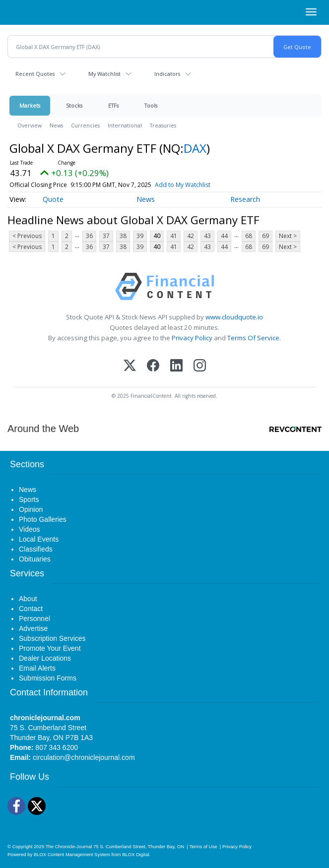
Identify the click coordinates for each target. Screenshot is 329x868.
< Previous (27, 236)
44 (224, 236)
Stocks (74, 105)
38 (123, 236)
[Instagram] (200, 366)
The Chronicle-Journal (69, 846)
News (56, 125)
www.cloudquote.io (234, 317)
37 (106, 236)
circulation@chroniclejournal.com (84, 757)
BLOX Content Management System (72, 854)
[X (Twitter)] (130, 366)
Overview (30, 125)
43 (207, 236)
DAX (195, 148)
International (125, 125)
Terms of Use (203, 846)
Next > (288, 236)
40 (157, 236)
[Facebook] (153, 366)
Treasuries (163, 125)
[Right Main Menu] (311, 12)
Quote (53, 199)
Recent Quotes (35, 74)
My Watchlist (104, 74)
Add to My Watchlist (183, 185)
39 (140, 236)
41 (174, 236)
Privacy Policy (192, 338)
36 (89, 236)
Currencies (85, 125)
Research (245, 199)
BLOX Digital (135, 854)
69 (265, 236)
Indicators (167, 74)
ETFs (113, 105)
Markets (30, 105)
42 (191, 236)
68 (249, 236)
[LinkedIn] (176, 366)
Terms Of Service (253, 338)
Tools (151, 105)
